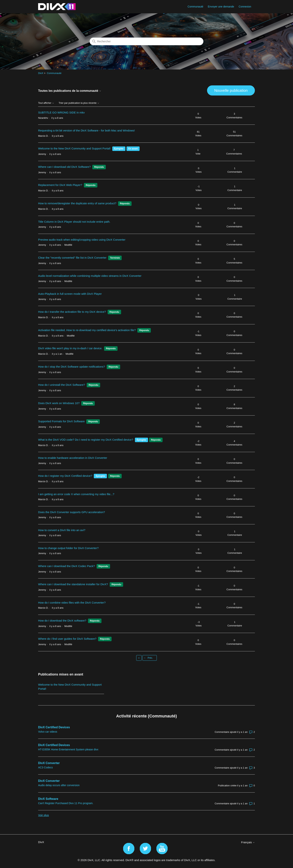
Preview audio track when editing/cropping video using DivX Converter (82, 240)
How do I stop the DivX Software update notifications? (72, 367)
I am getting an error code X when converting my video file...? (76, 494)
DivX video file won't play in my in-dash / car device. (70, 348)
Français (248, 842)
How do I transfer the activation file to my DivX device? (72, 312)
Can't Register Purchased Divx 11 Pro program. (66, 803)
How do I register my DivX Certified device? (65, 476)
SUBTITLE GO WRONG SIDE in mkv (61, 112)
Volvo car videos (48, 732)
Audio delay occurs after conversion (59, 785)
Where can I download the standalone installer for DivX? (73, 584)
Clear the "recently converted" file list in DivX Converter (72, 258)
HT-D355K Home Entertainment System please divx (68, 749)
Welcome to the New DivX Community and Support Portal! (74, 148)
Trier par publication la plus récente (79, 103)
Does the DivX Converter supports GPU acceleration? (72, 512)
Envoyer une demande (221, 7)
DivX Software (48, 799)
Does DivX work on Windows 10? (59, 403)
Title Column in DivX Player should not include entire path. (74, 222)
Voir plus (44, 815)
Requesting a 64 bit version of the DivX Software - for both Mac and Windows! (87, 130)
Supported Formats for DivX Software (61, 421)
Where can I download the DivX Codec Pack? (67, 566)
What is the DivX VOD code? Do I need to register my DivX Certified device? (86, 440)
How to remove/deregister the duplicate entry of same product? (77, 203)
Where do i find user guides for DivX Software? (67, 639)
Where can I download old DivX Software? (64, 167)
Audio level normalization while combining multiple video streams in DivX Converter (90, 276)
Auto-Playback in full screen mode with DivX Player (70, 294)
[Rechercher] (146, 41)
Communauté (195, 7)
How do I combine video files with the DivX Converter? (72, 603)
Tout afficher (46, 103)
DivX (41, 73)
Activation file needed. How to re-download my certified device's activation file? (87, 330)
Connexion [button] (245, 7)
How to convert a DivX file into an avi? (62, 530)
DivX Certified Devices (54, 727)
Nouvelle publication (231, 90)
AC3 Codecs (46, 767)
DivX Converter (49, 763)
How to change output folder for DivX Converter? (68, 548)
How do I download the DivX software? (62, 621)
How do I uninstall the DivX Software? (62, 385)
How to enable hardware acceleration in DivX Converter (73, 458)
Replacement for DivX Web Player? (61, 185)
